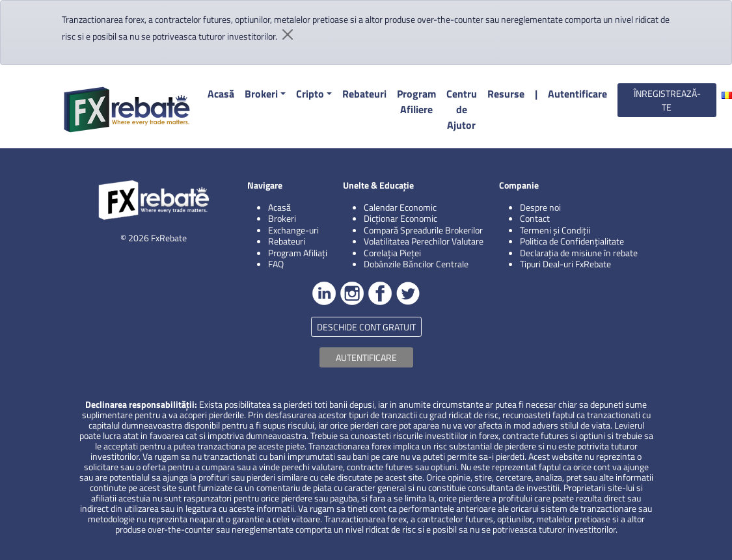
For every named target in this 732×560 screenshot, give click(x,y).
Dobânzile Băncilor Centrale (416, 264)
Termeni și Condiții (555, 230)
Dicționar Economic (400, 218)
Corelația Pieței (392, 253)
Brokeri (261, 94)
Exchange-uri (293, 230)
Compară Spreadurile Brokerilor (423, 230)
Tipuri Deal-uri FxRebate (565, 264)
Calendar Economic (400, 207)
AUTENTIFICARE (366, 357)
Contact (535, 218)
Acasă (221, 94)
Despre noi (540, 207)
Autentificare (577, 94)
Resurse (506, 94)
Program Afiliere (416, 101)
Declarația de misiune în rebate (579, 253)
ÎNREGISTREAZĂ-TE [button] (667, 100)
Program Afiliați (298, 253)
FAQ (276, 264)
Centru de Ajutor (462, 109)
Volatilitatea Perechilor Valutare (424, 241)
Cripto (310, 94)
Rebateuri (364, 94)
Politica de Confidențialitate (572, 241)
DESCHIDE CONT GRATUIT (366, 327)
